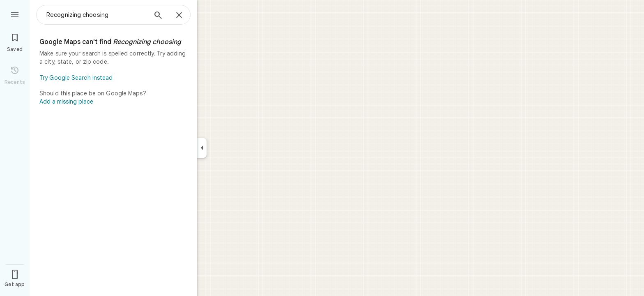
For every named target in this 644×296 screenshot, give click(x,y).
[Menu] (15, 14)
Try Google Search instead (76, 78)
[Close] (179, 16)
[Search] (158, 16)
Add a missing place (66, 102)
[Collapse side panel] (202, 148)
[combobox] (97, 15)
